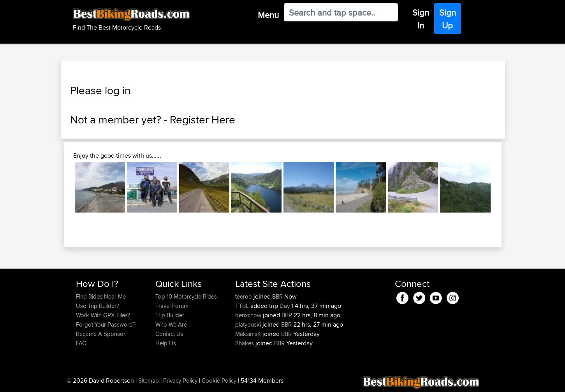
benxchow (249, 315)
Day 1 (286, 306)
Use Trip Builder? (98, 306)
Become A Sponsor (101, 334)
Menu (268, 15)
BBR (277, 296)
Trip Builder (170, 315)
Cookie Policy (219, 381)
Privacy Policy (180, 381)
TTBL (243, 306)
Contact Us (169, 334)
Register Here (202, 120)
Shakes (245, 343)
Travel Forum (172, 306)
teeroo (244, 296)
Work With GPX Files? (103, 315)
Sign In (421, 19)
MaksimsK (249, 334)
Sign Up (448, 19)
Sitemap (149, 381)
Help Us (166, 343)
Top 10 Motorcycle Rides (186, 296)
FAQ (81, 343)
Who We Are (171, 324)
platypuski (249, 324)
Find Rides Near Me (101, 296)
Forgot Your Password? (106, 324)
